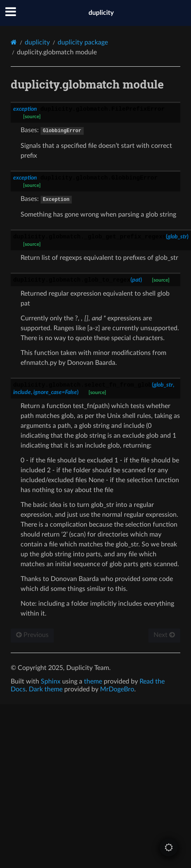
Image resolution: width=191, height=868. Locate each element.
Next (164, 635)
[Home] (14, 42)
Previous (32, 635)
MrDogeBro (117, 689)
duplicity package (83, 42)
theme (93, 681)
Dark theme (46, 689)
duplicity (101, 13)
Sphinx (51, 681)
